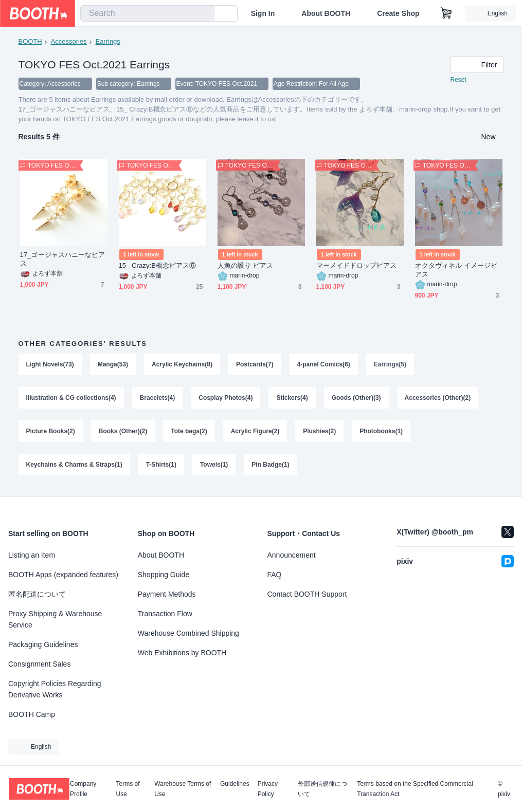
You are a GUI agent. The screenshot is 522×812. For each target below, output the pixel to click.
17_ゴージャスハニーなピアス (63, 260)
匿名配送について (37, 594)
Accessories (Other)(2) (438, 399)
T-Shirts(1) (161, 467)
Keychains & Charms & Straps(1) (74, 467)
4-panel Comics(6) (324, 365)
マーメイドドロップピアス (357, 266)
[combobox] (147, 13)
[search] (204, 14)
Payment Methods (167, 594)
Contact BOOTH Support (307, 594)
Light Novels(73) (50, 365)
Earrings (108, 41)
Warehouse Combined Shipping (188, 633)
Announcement (292, 555)
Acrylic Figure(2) (255, 433)
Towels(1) (214, 467)
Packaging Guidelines (43, 644)
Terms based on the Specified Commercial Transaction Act (415, 789)
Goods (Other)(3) (356, 399)
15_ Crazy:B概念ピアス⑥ (158, 266)
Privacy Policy (268, 789)
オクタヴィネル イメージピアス (456, 270)
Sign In (263, 13)
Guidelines (235, 784)
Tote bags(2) (189, 433)
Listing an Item (32, 555)
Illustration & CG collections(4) (71, 399)
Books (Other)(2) (123, 433)
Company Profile (83, 789)
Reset (458, 80)
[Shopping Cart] (446, 13)
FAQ (275, 575)
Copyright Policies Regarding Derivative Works (55, 689)
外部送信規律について (322, 789)
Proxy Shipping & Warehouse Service (55, 619)
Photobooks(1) (382, 433)
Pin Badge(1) (271, 467)
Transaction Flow (165, 614)
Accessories (69, 41)
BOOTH (30, 41)
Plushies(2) (320, 433)
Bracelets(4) (158, 399)
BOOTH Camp (32, 714)
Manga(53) (113, 365)
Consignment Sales (39, 664)
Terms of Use (128, 789)
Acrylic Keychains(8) (182, 365)
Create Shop (398, 13)
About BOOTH (326, 13)
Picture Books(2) (51, 433)
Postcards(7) (255, 365)
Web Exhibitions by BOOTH (182, 653)
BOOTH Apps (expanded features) (63, 575)
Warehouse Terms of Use (183, 789)
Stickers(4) (292, 399)
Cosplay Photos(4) (226, 399)
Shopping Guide (164, 575)
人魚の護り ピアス (245, 266)
